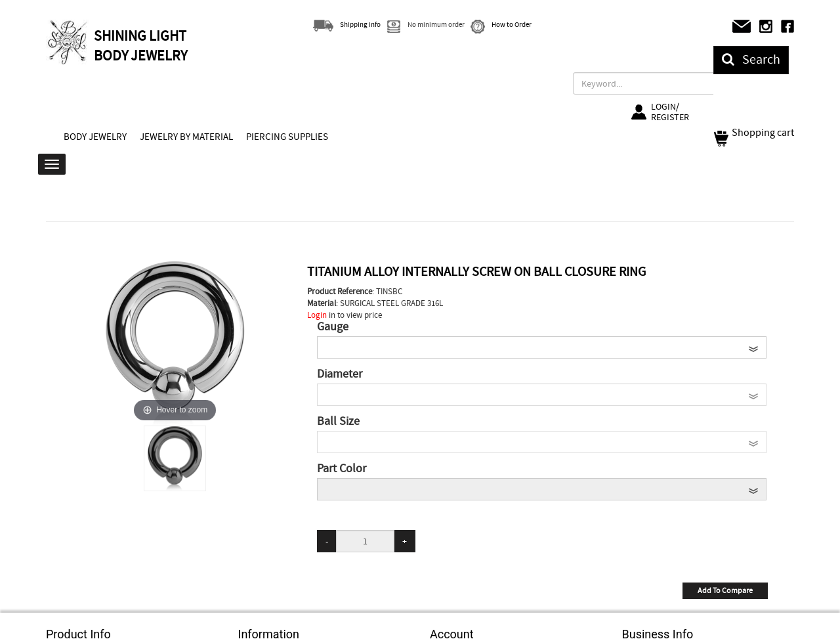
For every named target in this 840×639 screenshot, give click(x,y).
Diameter (340, 374)
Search (751, 59)
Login (317, 315)
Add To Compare (725, 590)
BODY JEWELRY (95, 137)
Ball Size (338, 422)
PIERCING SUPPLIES (287, 137)
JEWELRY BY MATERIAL (186, 137)
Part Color (342, 469)
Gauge (333, 327)
